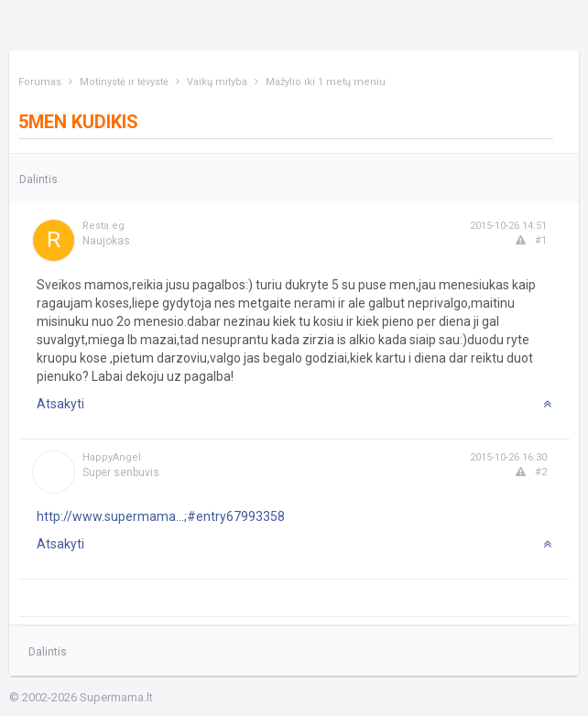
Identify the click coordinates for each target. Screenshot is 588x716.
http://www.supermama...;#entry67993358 (161, 516)
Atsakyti (60, 404)
